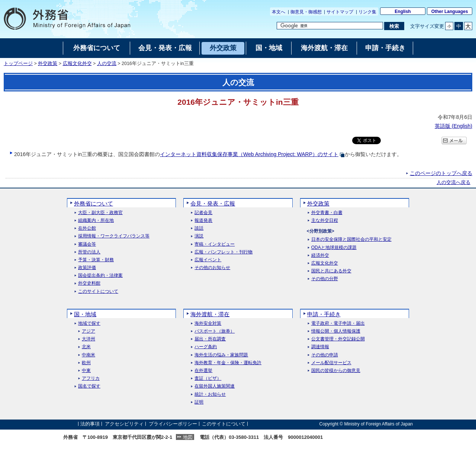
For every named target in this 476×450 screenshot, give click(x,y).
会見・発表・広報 (213, 203)
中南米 (89, 355)
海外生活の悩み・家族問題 (221, 355)
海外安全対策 (208, 323)
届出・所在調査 (210, 339)
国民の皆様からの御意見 (336, 371)
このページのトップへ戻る (441, 173)
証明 (199, 402)
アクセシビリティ (124, 424)
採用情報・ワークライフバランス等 (114, 236)
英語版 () (454, 126)
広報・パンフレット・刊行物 (223, 252)
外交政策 (48, 64)
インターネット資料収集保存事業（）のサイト (249, 154)
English (403, 12)
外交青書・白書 (327, 213)
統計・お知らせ (210, 394)
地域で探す (89, 323)
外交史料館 (89, 283)
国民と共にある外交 (331, 271)
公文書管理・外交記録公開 (338, 339)
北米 (86, 347)
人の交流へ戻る (454, 182)
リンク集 (367, 12)
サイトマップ (340, 12)
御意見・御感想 (306, 12)
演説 (199, 236)
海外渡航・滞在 (210, 314)
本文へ (279, 12)
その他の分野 (325, 279)
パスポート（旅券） (215, 331)
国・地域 (85, 314)
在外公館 (87, 228)
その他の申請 (325, 355)
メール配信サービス (331, 363)
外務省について (94, 203)
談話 (199, 228)
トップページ (18, 64)
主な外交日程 (325, 221)
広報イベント (208, 260)
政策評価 (87, 268)
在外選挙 (203, 371)
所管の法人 (89, 252)
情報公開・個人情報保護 (336, 331)
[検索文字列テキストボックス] (330, 26)
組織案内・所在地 (96, 221)
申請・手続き (324, 314)
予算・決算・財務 (96, 260)
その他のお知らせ (212, 268)
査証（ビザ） (208, 378)
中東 (86, 371)
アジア (89, 331)
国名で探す (89, 386)
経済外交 (320, 255)
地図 (188, 437)
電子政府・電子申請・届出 (338, 323)
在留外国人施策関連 (215, 386)
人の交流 (107, 64)
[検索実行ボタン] (394, 26)
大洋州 (89, 339)
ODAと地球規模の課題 (334, 248)
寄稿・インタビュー (215, 244)
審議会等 (87, 244)
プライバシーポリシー (173, 424)
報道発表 (203, 221)
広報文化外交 (77, 64)
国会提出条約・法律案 (100, 276)
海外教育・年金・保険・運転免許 (228, 363)
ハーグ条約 (206, 347)
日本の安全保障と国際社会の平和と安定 (351, 239)
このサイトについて (98, 292)
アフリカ (91, 378)
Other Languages (450, 12)
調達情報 (320, 347)
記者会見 (203, 213)
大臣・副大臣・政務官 (100, 213)
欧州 (86, 363)
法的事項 (90, 424)
